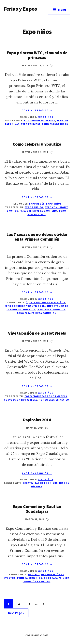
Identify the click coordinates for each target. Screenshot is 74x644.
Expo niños (45, 117)
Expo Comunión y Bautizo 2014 (25, 306)
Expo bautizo (34, 207)
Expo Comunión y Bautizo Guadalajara (37, 509)
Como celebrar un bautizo (37, 144)
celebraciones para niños (47, 302)
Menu (62, 9)
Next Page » (16, 614)
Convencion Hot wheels (21, 400)
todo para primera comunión (37, 313)
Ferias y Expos (20, 9)
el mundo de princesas (40, 121)
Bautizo (34, 574)
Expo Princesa (31, 124)
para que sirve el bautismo (38, 211)
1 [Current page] (10, 604)
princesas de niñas (55, 124)
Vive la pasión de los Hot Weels (37, 333)
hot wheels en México (54, 400)
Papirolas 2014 (37, 420)
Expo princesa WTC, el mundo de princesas (37, 55)
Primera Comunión (30, 578)
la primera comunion (51, 309)
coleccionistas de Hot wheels (46, 396)
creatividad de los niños (40, 483)
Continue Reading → (37, 111)
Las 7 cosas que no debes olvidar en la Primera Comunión (37, 237)
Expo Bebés (37, 204)
